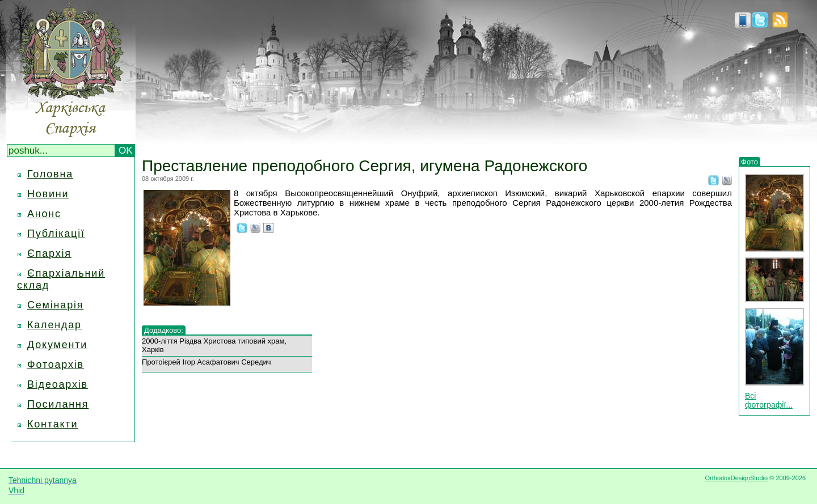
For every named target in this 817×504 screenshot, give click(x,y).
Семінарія (55, 305)
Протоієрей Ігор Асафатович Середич (207, 362)
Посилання (58, 404)
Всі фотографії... (769, 400)
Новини (48, 194)
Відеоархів (58, 384)
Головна (50, 174)
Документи (57, 345)
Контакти (52, 424)
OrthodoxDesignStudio (736, 478)
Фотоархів (56, 365)
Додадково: (164, 330)
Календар (54, 325)
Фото (749, 162)
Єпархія (49, 253)
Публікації (56, 234)
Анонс (44, 214)
